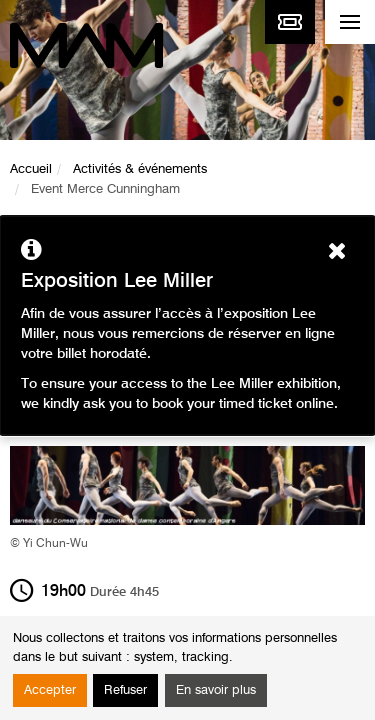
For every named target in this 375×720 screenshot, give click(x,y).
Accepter (50, 690)
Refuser (125, 690)
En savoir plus (216, 690)
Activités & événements (140, 169)
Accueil (31, 169)
